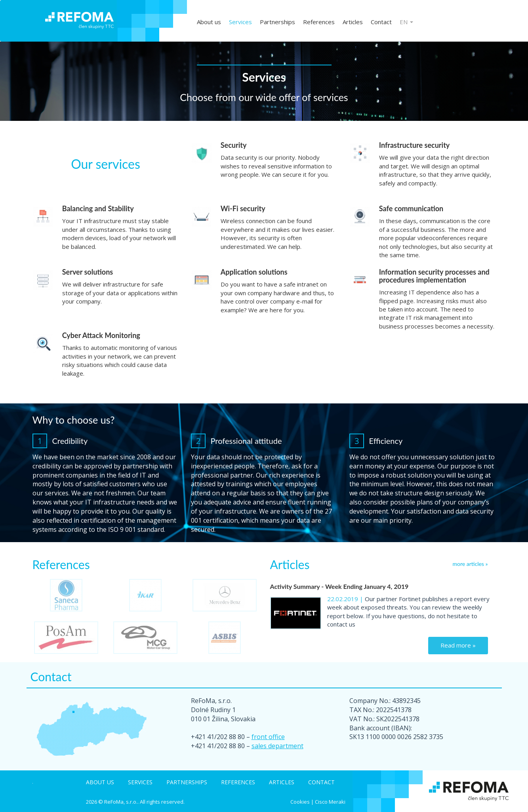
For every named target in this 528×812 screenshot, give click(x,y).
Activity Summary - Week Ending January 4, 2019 (339, 586)
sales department (277, 746)
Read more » (458, 645)
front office (268, 737)
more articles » (470, 564)
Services (240, 22)
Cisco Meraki (330, 802)
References (319, 22)
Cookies (300, 802)
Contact (381, 22)
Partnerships (277, 22)
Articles (353, 22)
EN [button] (406, 22)
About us (209, 22)
